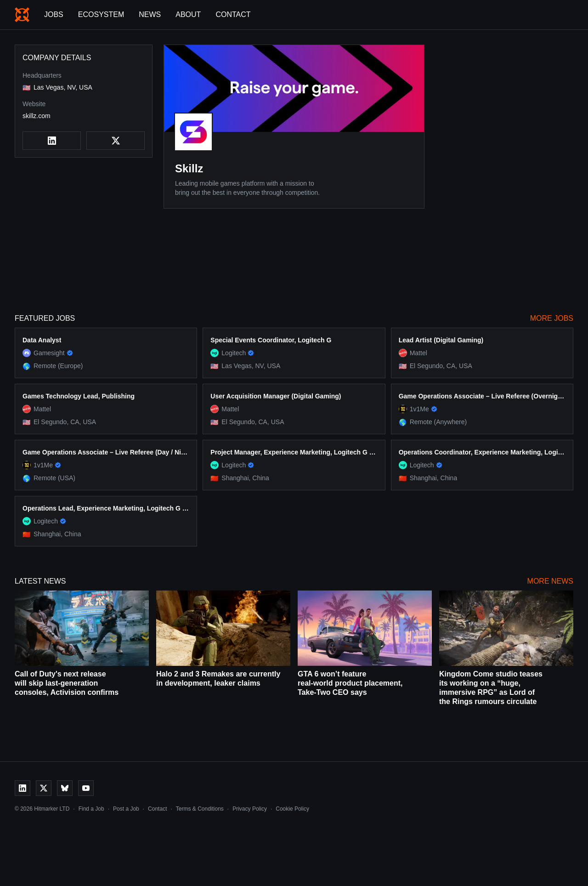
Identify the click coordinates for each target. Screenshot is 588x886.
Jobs (54, 14)
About (188, 14)
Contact (233, 14)
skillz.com (37, 116)
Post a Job (126, 809)
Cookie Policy (292, 809)
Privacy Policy (250, 809)
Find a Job (91, 809)
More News (550, 581)
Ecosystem (101, 14)
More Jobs (552, 318)
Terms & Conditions (200, 809)
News (150, 14)
